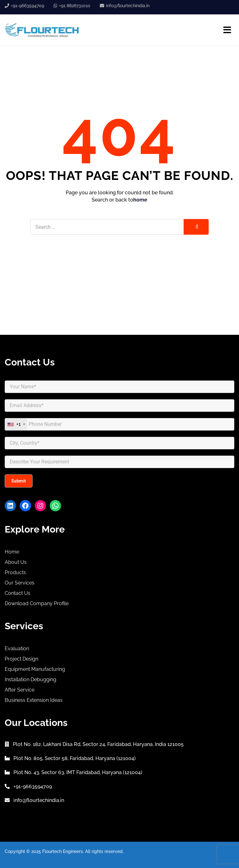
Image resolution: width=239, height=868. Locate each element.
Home (12, 552)
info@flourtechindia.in (128, 6)
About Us (16, 562)
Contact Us (18, 593)
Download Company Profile (37, 603)
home (140, 200)
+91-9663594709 (28, 6)
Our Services (20, 583)
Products (15, 572)
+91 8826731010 (75, 6)
